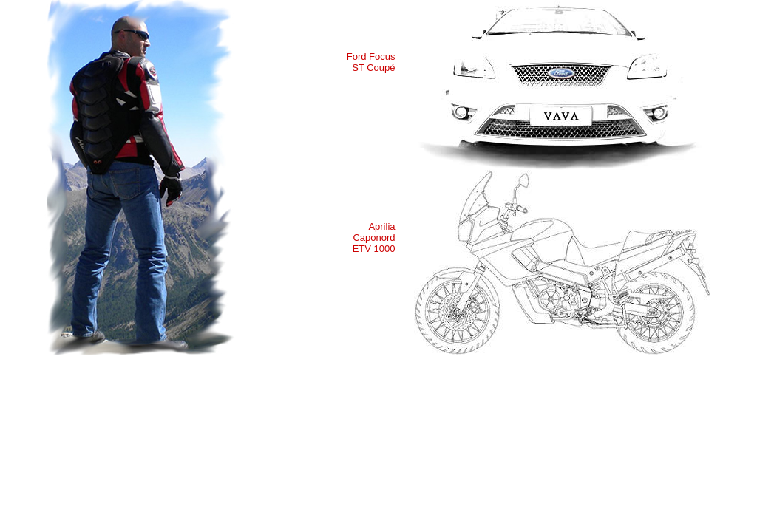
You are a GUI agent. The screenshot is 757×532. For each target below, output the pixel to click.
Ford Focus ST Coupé (371, 62)
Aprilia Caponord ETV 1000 (374, 238)
